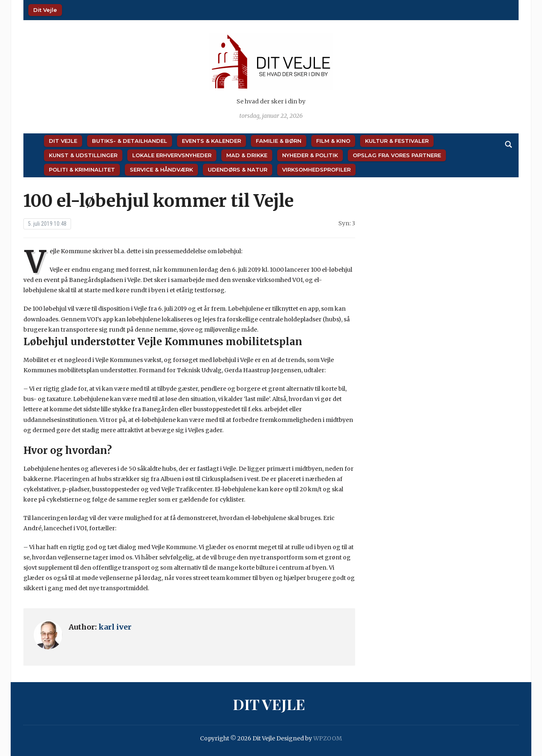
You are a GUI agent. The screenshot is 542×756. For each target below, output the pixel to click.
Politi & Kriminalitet (82, 170)
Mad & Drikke (247, 155)
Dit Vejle (45, 10)
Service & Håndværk (161, 170)
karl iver (115, 627)
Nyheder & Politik (310, 155)
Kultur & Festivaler (397, 141)
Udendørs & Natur (238, 170)
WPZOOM (328, 738)
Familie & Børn (279, 141)
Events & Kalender (211, 141)
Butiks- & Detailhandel (130, 141)
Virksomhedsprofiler (316, 170)
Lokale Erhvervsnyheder (172, 155)
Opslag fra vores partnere (397, 155)
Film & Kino (333, 141)
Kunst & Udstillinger (83, 155)
